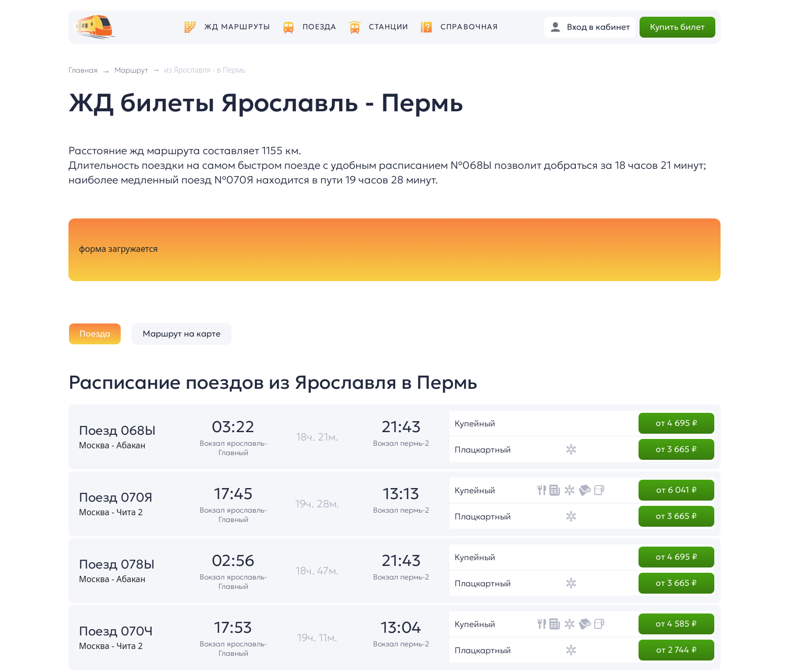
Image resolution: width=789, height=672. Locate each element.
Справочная (469, 27)
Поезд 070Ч (116, 631)
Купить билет (677, 27)
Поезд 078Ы (117, 564)
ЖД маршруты (237, 27)
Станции (389, 27)
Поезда (320, 27)
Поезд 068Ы (117, 431)
